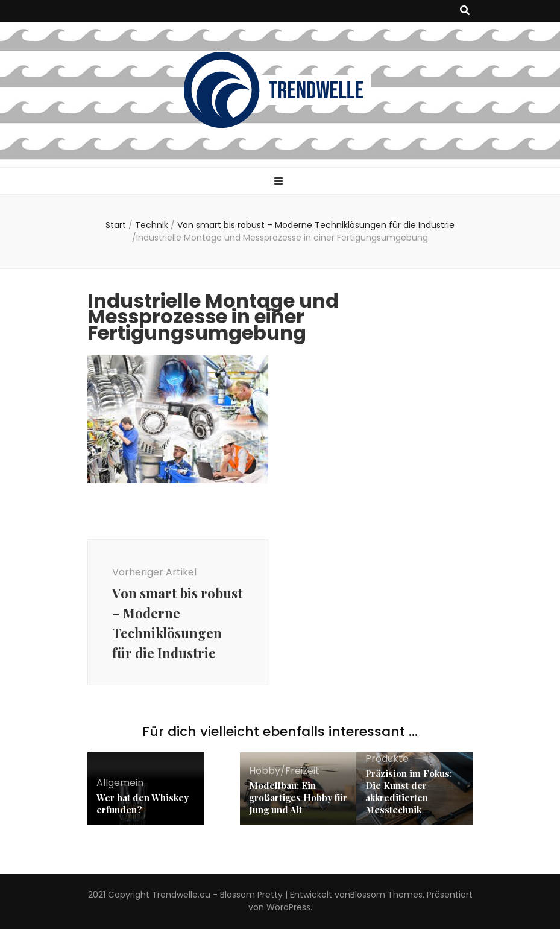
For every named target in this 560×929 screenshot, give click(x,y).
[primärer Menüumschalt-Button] (280, 182)
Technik (152, 225)
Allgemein (120, 783)
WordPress (288, 907)
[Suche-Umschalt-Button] (465, 11)
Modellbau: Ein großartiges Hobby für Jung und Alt (298, 797)
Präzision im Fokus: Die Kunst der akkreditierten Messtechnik (409, 791)
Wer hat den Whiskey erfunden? (143, 804)
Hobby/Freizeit (284, 771)
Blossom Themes (386, 895)
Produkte (387, 759)
